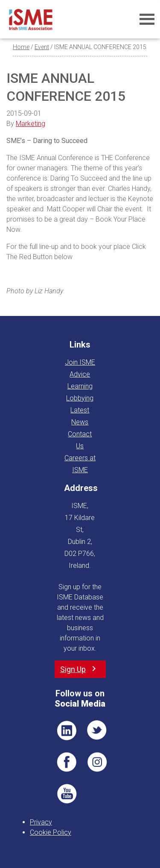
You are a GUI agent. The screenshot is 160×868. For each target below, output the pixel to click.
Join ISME (80, 362)
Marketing (31, 124)
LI (67, 731)
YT (67, 794)
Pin (97, 762)
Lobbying (80, 398)
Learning (80, 386)
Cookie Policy (51, 832)
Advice (80, 374)
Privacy (41, 822)
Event (42, 47)
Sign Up (73, 669)
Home (21, 47)
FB (67, 762)
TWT (97, 731)
